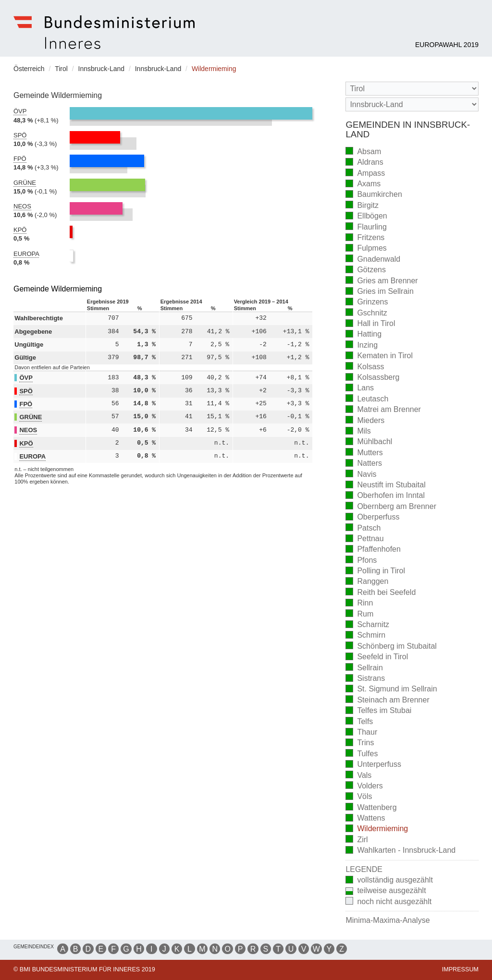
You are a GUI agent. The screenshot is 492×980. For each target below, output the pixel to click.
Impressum (460, 969)
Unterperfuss (373, 765)
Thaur (361, 733)
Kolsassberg (372, 378)
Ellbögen (366, 217)
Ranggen (367, 582)
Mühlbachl (369, 442)
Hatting (363, 335)
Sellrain (364, 668)
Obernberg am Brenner (391, 507)
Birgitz (362, 206)
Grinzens (367, 303)
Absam (363, 152)
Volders (364, 786)
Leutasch (367, 399)
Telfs (359, 722)
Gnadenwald (373, 260)
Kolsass (365, 367)
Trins (360, 744)
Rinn (359, 604)
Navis (361, 475)
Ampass (365, 174)
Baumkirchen (374, 195)
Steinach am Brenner (387, 700)
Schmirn (365, 636)
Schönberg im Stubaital (391, 647)
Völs (359, 797)
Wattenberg (371, 808)
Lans (360, 389)
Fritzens (365, 238)
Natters (364, 464)
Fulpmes (366, 249)
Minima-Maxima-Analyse (387, 920)
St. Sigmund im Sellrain (391, 690)
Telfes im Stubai (378, 711)
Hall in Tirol (370, 324)
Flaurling (366, 227)
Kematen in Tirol (379, 357)
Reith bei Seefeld (381, 593)
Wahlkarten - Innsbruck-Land (400, 851)
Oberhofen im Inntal (385, 496)
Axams (363, 185)
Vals (358, 776)
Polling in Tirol (375, 572)
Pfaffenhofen (373, 550)
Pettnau (364, 539)
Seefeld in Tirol (377, 658)
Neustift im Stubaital (385, 486)
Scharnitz (367, 625)
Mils (358, 432)
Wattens (365, 819)
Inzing (362, 345)
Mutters (364, 453)
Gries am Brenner (381, 281)
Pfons (361, 561)
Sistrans (365, 679)
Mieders (365, 421)
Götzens (366, 271)
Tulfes (362, 754)
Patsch (363, 528)
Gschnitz (366, 313)
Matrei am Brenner (383, 410)
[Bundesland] (412, 89)
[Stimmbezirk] (412, 104)
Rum (359, 614)
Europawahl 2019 (447, 45)
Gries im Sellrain (379, 292)
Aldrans (364, 163)
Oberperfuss (372, 518)
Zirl (357, 840)
